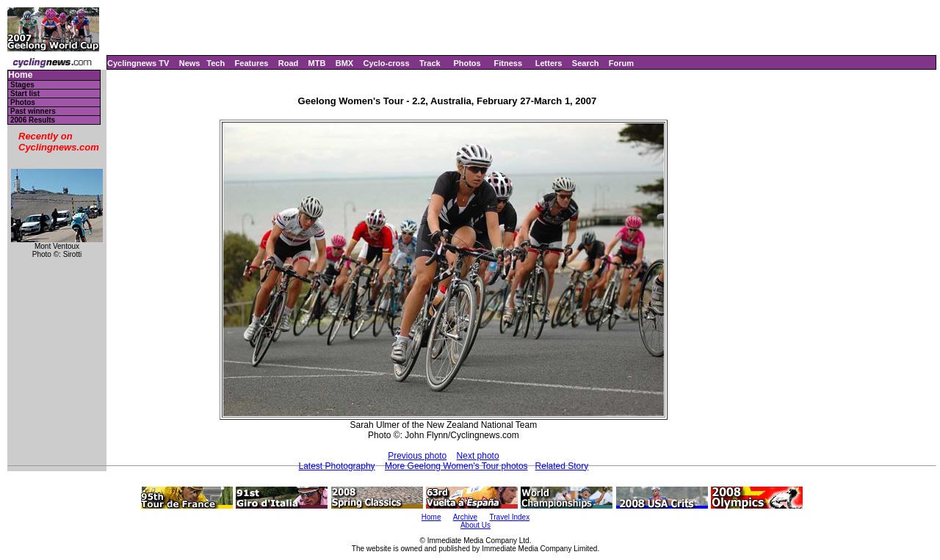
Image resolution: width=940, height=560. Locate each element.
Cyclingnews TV (138, 63)
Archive (465, 517)
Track (430, 63)
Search (586, 63)
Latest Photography (337, 466)
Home (20, 75)
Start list (25, 94)
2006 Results (33, 120)
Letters (549, 63)
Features (252, 63)
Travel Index (510, 517)
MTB (317, 63)
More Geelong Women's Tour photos (456, 466)
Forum (621, 63)
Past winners (33, 111)
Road (289, 63)
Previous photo (417, 456)
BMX (344, 63)
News (190, 63)
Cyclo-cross (387, 63)
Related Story (562, 466)
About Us (476, 525)
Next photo (478, 456)
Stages (22, 85)
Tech (216, 63)
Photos (467, 63)
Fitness (508, 63)
